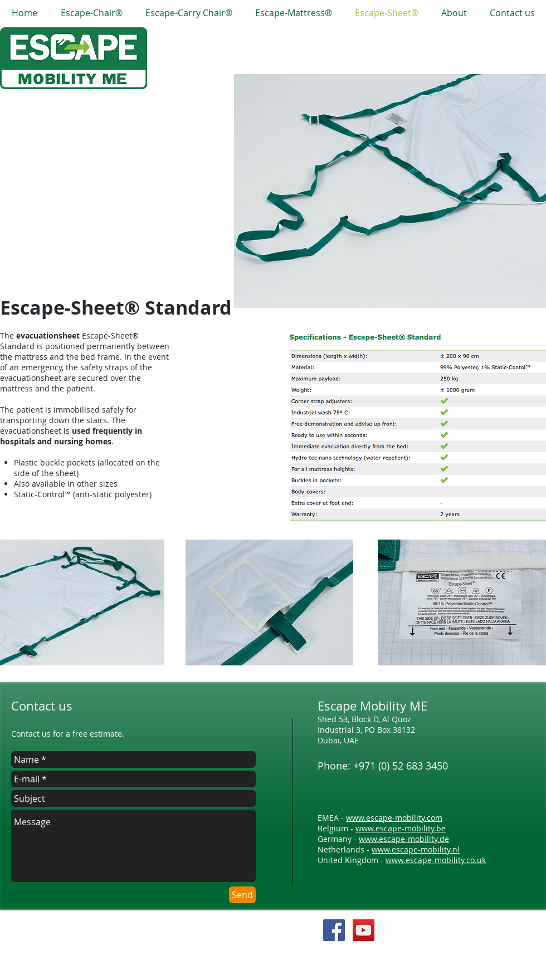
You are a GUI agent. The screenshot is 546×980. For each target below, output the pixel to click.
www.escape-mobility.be (401, 828)
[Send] (242, 895)
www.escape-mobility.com (394, 818)
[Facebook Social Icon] (334, 930)
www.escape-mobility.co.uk (436, 860)
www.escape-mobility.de (404, 839)
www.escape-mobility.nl (416, 849)
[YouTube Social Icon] (364, 930)
